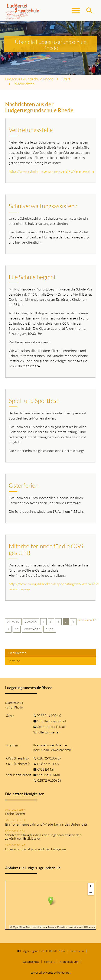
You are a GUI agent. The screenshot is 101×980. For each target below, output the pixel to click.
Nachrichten (24, 84)
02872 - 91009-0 (49, 716)
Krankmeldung (69, 962)
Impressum (77, 951)
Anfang (13, 622)
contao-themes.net (58, 972)
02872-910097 (48, 764)
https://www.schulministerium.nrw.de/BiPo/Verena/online (51, 171)
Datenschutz (31, 962)
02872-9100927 (49, 758)
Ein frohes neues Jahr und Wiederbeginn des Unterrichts (46, 824)
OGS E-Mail (46, 769)
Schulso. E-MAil (49, 775)
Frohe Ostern (15, 814)
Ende (50, 629)
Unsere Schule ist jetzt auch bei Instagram (35, 849)
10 (17, 629)
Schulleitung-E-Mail (52, 721)
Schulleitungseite (46, 732)
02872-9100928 (49, 780)
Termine (14, 661)
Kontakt (49, 962)
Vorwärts (32, 629)
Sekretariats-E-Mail (51, 727)
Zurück (31, 622)
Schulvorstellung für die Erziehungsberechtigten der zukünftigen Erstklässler (43, 837)
